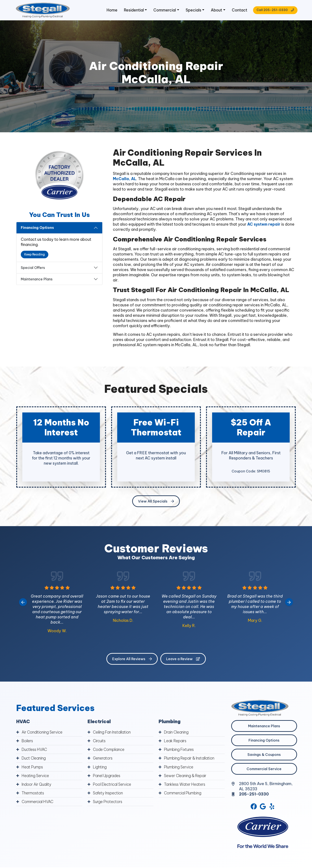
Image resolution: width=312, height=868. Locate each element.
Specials (191, 11)
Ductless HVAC (35, 751)
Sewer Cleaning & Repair (186, 777)
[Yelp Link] (272, 808)
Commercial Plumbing (184, 794)
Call (274, 11)
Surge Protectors (109, 803)
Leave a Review (183, 660)
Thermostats (34, 794)
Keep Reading (35, 256)
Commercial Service (264, 770)
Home (109, 11)
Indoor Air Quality (37, 785)
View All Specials (156, 503)
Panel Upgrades (107, 777)
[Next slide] (289, 603)
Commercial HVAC (38, 803)
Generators (103, 759)
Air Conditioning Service (43, 733)
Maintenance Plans (37, 280)
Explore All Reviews (132, 660)
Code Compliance (109, 751)
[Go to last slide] (23, 603)
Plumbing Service (180, 768)
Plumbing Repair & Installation (191, 759)
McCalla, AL (125, 180)
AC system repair (264, 225)
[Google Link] (263, 808)
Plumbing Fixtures (180, 751)
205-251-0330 (254, 795)
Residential (131, 11)
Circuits (100, 742)
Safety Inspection (109, 794)
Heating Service (36, 777)
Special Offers (33, 269)
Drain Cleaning (177, 733)
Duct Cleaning (35, 759)
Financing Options (37, 229)
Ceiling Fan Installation (113, 733)
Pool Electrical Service (113, 785)
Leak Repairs (176, 742)
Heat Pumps (33, 768)
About (214, 11)
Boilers (28, 742)
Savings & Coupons (264, 756)
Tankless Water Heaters (186, 785)
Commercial (162, 11)
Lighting (100, 768)
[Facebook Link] (253, 808)
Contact (238, 11)
